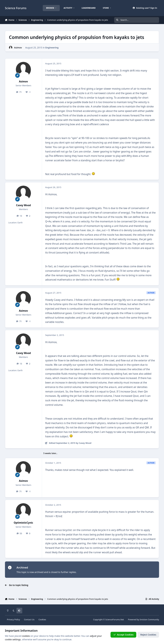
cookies (26, 636)
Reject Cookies (148, 635)
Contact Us (29, 620)
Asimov (18, 48)
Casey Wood (23, 205)
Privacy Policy (13, 620)
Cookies (42, 620)
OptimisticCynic (23, 523)
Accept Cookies (123, 635)
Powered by (143, 620)
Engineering (52, 48)
